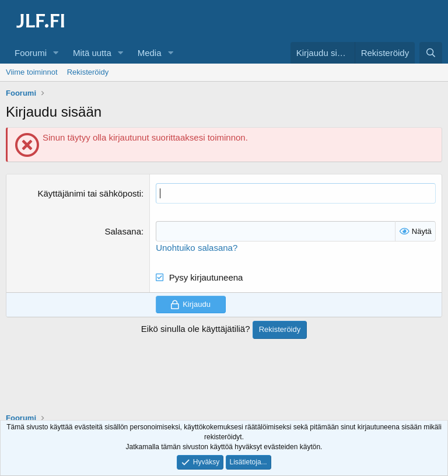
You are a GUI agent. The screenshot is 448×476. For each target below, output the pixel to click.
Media (150, 53)
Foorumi (31, 53)
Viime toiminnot (32, 72)
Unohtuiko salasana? (197, 248)
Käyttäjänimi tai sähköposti (89, 193)
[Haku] (431, 53)
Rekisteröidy (88, 72)
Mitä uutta (92, 53)
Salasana (123, 231)
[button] (56, 53)
